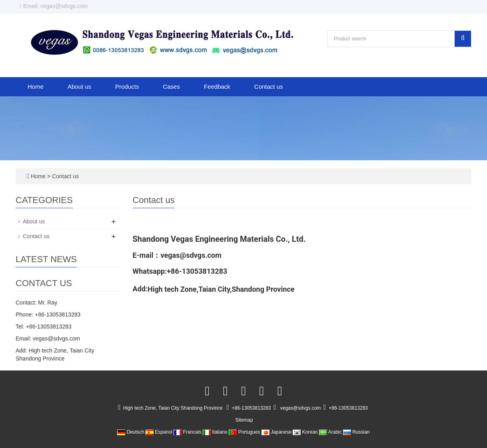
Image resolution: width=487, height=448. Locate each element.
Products (127, 87)
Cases (171, 87)
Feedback (217, 87)
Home (36, 87)
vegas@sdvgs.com (301, 408)
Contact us (269, 87)
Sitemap (244, 420)
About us (79, 87)
